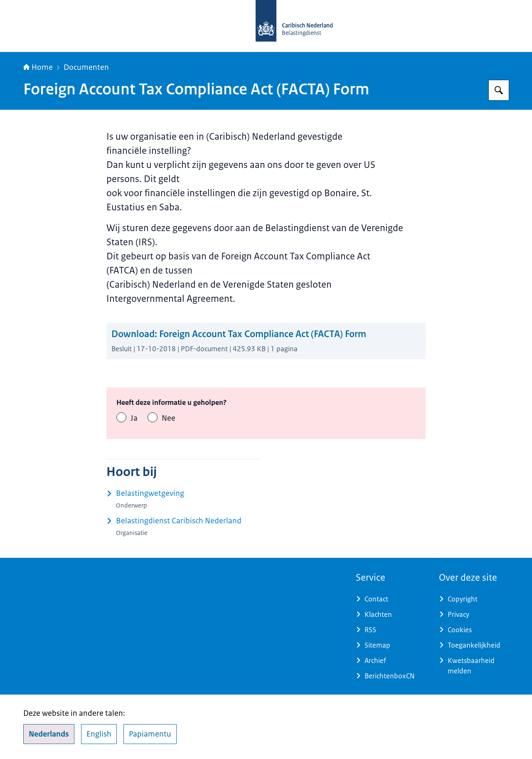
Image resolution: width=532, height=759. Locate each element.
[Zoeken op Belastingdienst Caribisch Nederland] (499, 90)
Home (38, 67)
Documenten (86, 67)
